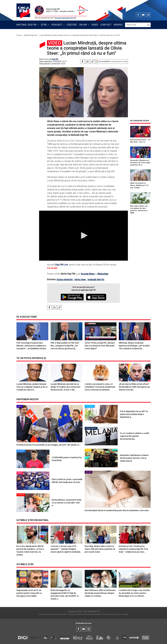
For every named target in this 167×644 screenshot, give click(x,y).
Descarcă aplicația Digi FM (65, 18)
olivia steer (80, 279)
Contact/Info (108, 614)
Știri (44, 25)
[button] (84, 235)
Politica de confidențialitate (92, 614)
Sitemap (125, 614)
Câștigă (72, 25)
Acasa (19, 35)
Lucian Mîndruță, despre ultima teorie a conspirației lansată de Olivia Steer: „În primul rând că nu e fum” (80, 35)
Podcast (57, 25)
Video (95, 25)
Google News (88, 274)
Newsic (118, 25)
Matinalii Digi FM (31, 35)
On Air (83, 25)
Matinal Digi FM (26, 25)
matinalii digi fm (96, 279)
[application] (83, 236)
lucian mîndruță (65, 279)
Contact (106, 25)
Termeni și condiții (74, 614)
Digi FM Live (62, 265)
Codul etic (117, 614)
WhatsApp (103, 274)
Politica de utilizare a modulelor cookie (52, 614)
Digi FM (55, 59)
